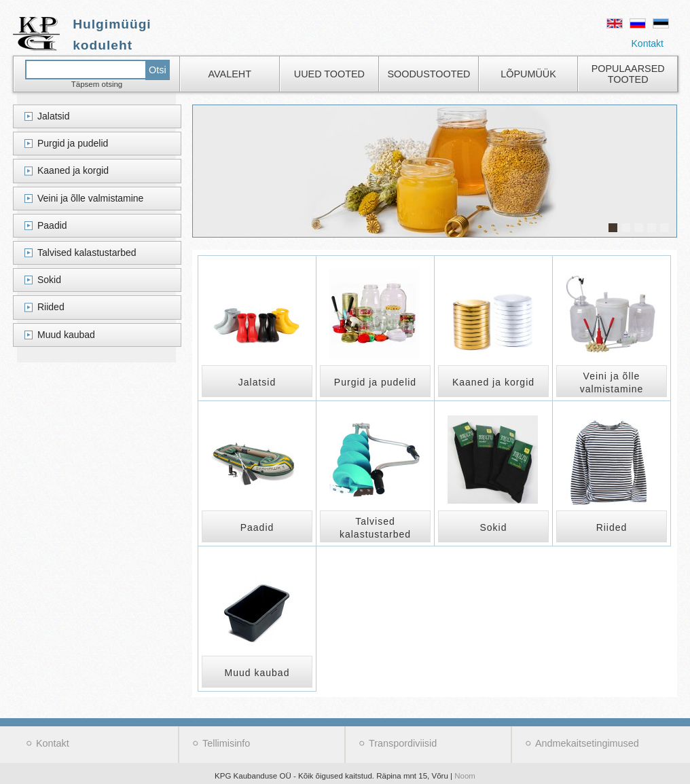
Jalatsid (53, 116)
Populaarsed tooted (628, 74)
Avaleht (230, 74)
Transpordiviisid (403, 743)
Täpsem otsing (97, 84)
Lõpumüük (528, 74)
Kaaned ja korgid (73, 170)
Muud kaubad (66, 335)
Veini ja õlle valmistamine (90, 198)
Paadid (52, 225)
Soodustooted (429, 74)
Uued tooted (329, 74)
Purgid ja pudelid (73, 143)
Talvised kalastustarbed (87, 253)
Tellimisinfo (226, 743)
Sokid (49, 280)
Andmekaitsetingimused (587, 743)
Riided (51, 307)
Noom (465, 776)
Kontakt (648, 43)
